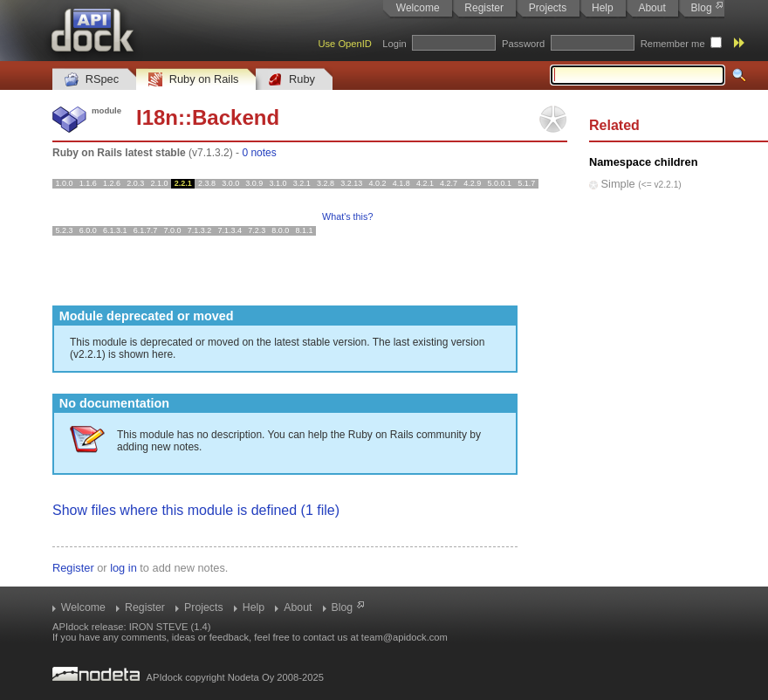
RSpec (92, 80)
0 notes (259, 153)
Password (523, 44)
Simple (618, 184)
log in (123, 568)
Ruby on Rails (193, 80)
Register (484, 8)
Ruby (291, 80)
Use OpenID (345, 44)
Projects (548, 8)
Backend (236, 117)
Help (603, 8)
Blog (702, 8)
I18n (157, 117)
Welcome (418, 8)
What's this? (347, 216)
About (651, 8)
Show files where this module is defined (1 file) (196, 510)
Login (394, 44)
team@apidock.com (405, 637)
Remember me (673, 44)
